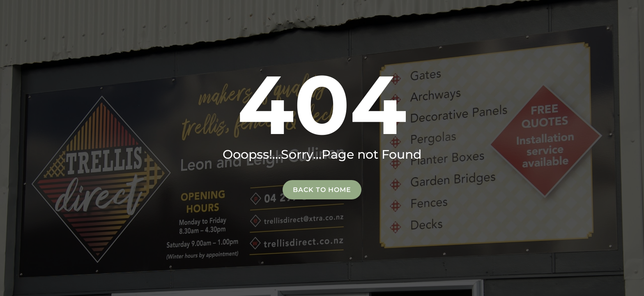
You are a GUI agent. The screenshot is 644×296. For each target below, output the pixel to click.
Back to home (322, 190)
